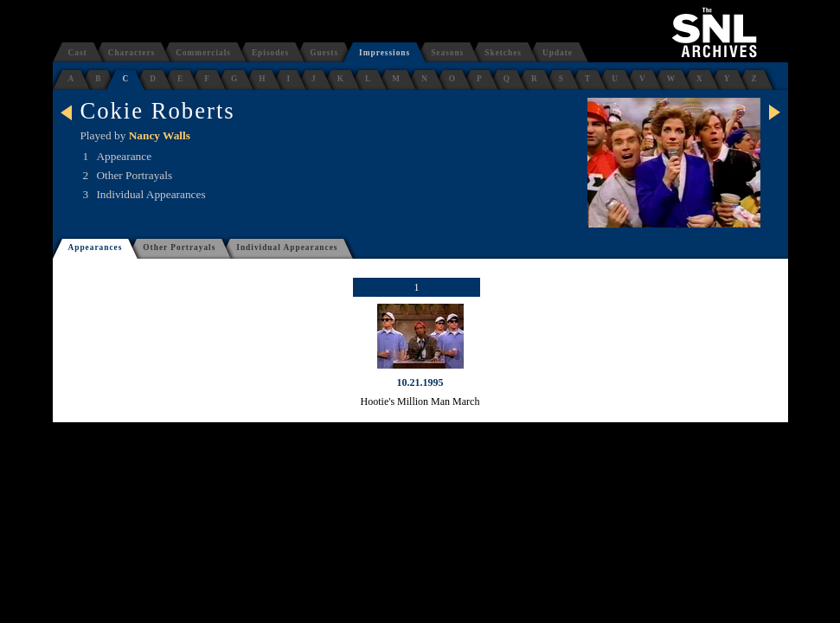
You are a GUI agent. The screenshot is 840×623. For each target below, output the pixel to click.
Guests (324, 53)
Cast (78, 53)
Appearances (96, 247)
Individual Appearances (287, 247)
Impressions (385, 53)
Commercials (203, 53)
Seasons (447, 53)
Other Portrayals (179, 247)
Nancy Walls (160, 135)
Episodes (270, 53)
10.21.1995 (420, 382)
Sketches (503, 53)
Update (558, 53)
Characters (132, 53)
